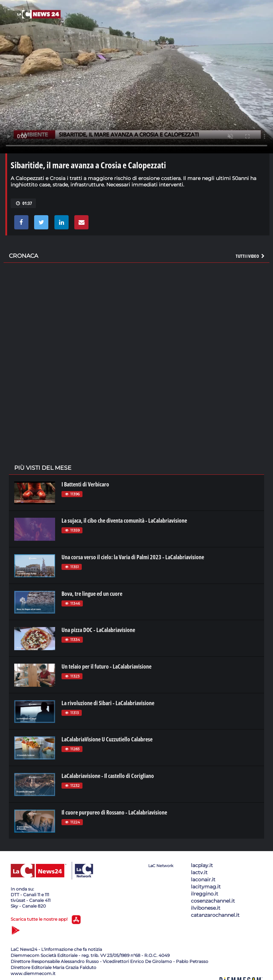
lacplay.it (202, 865)
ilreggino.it (205, 894)
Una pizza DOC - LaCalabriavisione (98, 630)
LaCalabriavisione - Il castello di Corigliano (108, 776)
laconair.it (203, 880)
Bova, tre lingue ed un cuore (92, 594)
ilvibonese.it (206, 908)
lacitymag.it (206, 887)
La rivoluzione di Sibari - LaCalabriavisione (108, 703)
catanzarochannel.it (215, 915)
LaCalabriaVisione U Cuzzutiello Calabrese (107, 739)
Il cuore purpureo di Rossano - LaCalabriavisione (114, 812)
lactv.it (199, 872)
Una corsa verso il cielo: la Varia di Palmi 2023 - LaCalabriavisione (133, 557)
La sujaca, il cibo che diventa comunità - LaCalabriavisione (124, 521)
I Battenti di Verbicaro (85, 484)
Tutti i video (251, 256)
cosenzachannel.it (213, 901)
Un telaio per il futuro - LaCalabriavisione (106, 666)
